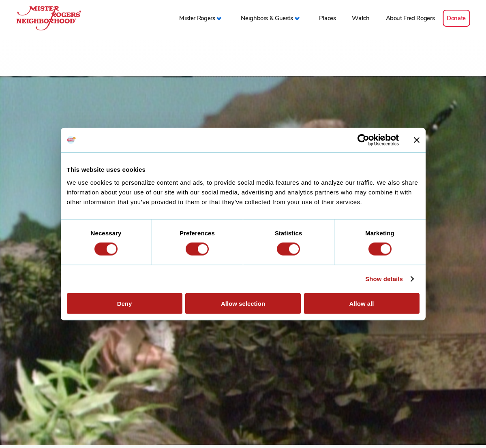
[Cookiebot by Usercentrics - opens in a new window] (363, 140)
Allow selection (243, 303)
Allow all (362, 303)
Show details (384, 279)
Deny (125, 303)
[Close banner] (417, 140)
